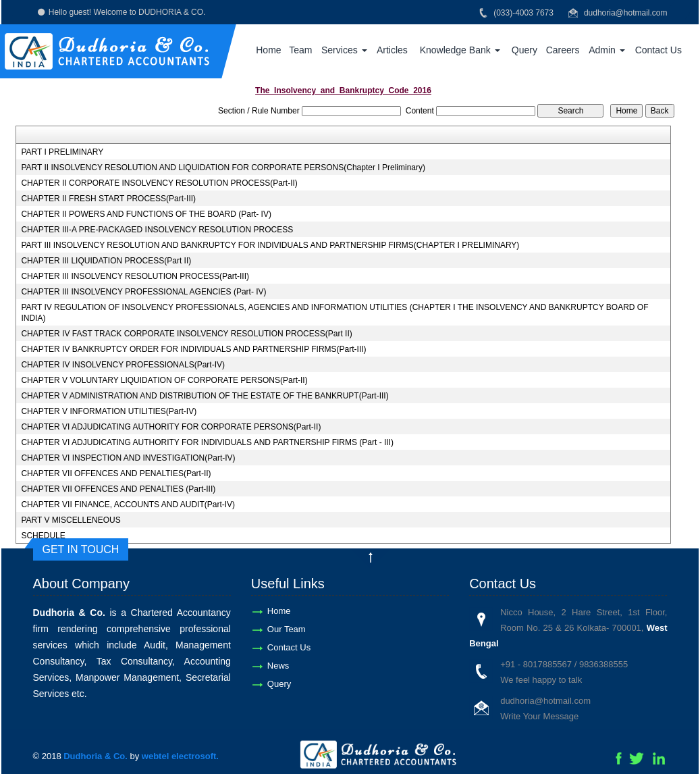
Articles (392, 50)
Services (344, 50)
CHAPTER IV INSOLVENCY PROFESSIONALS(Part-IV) (123, 365)
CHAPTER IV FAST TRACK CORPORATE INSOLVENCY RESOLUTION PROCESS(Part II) (186, 334)
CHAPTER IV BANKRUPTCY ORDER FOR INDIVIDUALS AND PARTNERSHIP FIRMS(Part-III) (193, 349)
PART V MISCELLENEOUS (71, 520)
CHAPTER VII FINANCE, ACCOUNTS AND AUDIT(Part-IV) (128, 505)
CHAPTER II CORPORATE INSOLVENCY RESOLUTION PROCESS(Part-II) (159, 183)
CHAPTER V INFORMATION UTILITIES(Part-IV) (109, 411)
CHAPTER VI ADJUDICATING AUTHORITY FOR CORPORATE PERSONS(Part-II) (171, 427)
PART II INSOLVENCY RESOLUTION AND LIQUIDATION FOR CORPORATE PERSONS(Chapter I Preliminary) (223, 167)
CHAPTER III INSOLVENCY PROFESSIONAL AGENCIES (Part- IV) (143, 292)
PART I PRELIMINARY (62, 152)
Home (268, 50)
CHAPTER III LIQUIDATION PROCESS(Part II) (106, 261)
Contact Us (658, 50)
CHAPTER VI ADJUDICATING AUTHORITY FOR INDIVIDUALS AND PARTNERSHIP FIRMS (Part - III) (207, 442)
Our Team (287, 629)
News (278, 666)
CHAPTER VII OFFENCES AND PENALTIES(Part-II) (116, 473)
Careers (563, 50)
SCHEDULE (43, 536)
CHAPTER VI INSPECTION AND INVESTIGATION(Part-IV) (128, 458)
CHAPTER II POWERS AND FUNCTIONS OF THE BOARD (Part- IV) (146, 214)
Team (300, 50)
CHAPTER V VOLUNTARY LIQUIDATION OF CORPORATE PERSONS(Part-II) (164, 380)
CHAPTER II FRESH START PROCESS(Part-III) (108, 199)
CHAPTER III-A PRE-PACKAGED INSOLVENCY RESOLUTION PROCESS (157, 230)
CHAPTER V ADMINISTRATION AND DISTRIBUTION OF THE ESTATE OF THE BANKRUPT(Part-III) (205, 396)
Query (524, 50)
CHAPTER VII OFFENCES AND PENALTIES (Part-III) (118, 489)
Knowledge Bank (460, 50)
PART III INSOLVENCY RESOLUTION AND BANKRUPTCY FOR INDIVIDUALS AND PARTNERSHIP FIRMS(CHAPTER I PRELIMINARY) (270, 245)
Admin (607, 50)
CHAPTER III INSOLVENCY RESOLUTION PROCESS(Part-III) (135, 276)
